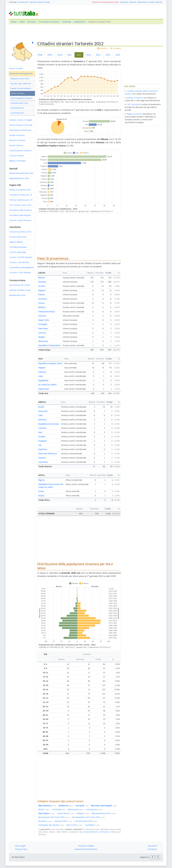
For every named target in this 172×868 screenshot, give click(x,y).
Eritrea (41, 491)
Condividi (116, 48)
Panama (42, 458)
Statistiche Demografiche (21, 74)
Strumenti (152, 846)
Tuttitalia (13, 2)
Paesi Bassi (43, 329)
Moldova (42, 307)
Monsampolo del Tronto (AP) (54, 817)
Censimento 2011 (17, 113)
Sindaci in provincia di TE (20, 190)
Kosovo (41, 303)
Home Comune (16, 68)
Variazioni (124, 2)
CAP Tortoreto (133, 104)
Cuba (40, 415)
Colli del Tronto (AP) (86, 821)
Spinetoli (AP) (63, 821)
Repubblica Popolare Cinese (50, 363)
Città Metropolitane (18, 247)
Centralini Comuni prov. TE (21, 195)
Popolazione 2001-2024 (20, 79)
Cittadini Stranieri (17, 93)
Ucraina (42, 286)
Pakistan (42, 372)
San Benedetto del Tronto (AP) (88, 817)
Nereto (44, 809)
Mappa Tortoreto (134, 114)
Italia (22, 22)
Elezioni (133, 2)
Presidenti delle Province (21, 210)
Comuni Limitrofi (17, 156)
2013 (89, 55)
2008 (40, 55)
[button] (153, 857)
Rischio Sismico (16, 145)
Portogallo (43, 324)
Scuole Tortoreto (17, 135)
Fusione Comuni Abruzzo (20, 220)
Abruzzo (32, 22)
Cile (40, 445)
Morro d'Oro (75, 825)
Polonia (41, 295)
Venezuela (43, 411)
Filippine (42, 368)
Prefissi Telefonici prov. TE (21, 200)
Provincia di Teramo (49, 22)
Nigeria (41, 480)
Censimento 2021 (17, 108)
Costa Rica (43, 462)
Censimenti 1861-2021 (19, 103)
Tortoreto (66, 22)
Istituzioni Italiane (86, 846)
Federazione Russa (47, 312)
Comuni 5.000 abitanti (20, 273)
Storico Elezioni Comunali (21, 125)
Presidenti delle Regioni (20, 215)
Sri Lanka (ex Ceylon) (47, 385)
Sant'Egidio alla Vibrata (51, 825)
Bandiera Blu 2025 (17, 295)
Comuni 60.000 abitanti (21, 257)
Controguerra (94, 809)
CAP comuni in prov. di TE (20, 205)
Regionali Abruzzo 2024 (19, 178)
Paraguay (42, 441)
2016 (118, 55)
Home (14, 22)
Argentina (43, 449)
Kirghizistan (44, 389)
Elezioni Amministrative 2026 (105, 2)
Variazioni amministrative (86, 849)
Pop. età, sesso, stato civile (21, 84)
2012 (79, 55)
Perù (40, 432)
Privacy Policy (21, 849)
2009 (50, 55)
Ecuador (42, 437)
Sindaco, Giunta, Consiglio (21, 120)
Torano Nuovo (66, 813)
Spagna (42, 337)
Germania (43, 299)
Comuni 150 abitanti (19, 262)
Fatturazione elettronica (20, 130)
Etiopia (41, 496)
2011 (69, 55)
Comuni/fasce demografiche (21, 267)
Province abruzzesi (18, 237)
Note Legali (20, 846)
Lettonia (42, 333)
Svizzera (42, 316)
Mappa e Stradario (18, 161)
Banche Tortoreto (17, 140)
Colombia (42, 428)
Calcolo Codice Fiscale (40, 2)
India (41, 376)
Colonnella (59, 809)
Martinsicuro (76, 809)
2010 (60, 55)
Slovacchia (43, 341)
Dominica (42, 420)
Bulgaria (42, 290)
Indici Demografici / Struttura (21, 98)
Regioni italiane (16, 242)
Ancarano (45, 821)
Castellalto (92, 825)
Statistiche (142, 2)
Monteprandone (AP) (104, 813)
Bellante (83, 813)
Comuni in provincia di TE (20, 232)
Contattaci (152, 849)
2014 (98, 55)
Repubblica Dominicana (49, 424)
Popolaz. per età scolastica (21, 88)
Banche (159, 2)
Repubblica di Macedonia (49, 345)
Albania (42, 278)
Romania (42, 282)
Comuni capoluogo (18, 252)
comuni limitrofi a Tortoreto (96, 832)
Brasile (41, 407)
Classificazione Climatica (20, 151)
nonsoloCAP (23, 2)
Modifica (103, 48)
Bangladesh (43, 380)
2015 (108, 55)
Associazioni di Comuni (20, 285)
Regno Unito (44, 320)
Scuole (151, 2)
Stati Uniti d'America (48, 454)
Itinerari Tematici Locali (20, 290)
